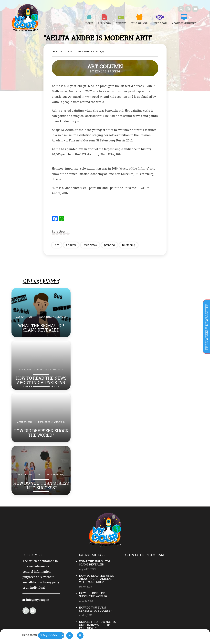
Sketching (129, 245)
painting (109, 245)
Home (89, 23)
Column (71, 245)
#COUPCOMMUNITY (184, 23)
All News (104, 23)
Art (57, 245)
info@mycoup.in (36, 600)
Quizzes (121, 23)
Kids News (90, 245)
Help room (160, 23)
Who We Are (140, 23)
